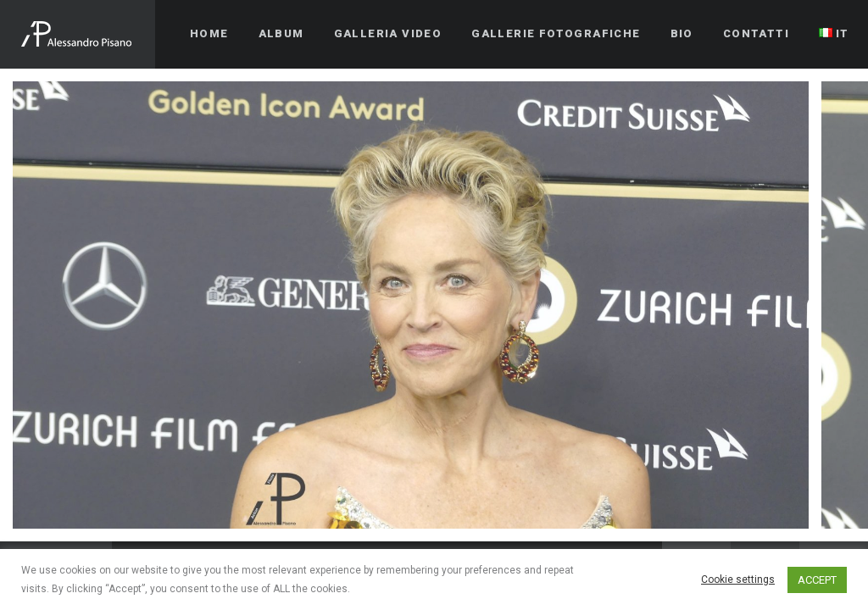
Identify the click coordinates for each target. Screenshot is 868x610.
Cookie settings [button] (738, 579)
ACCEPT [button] (817, 580)
